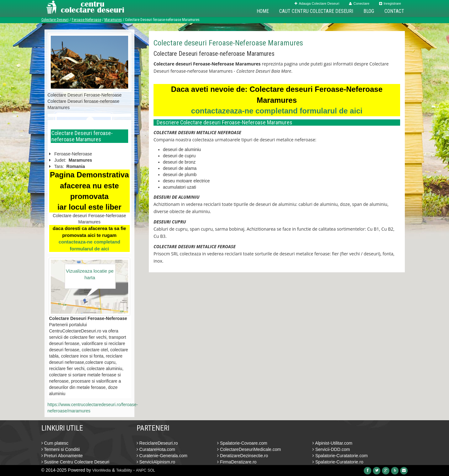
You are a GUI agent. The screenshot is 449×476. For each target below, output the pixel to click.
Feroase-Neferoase (86, 20)
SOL (151, 470)
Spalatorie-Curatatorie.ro (338, 462)
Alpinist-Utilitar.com (332, 443)
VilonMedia (101, 470)
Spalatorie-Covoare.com (242, 443)
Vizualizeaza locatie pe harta (90, 274)
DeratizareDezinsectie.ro (243, 456)
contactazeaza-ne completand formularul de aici (277, 111)
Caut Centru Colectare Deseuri (316, 11)
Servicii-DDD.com (331, 449)
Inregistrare (390, 3)
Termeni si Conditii (61, 449)
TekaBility (124, 470)
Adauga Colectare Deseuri (317, 3)
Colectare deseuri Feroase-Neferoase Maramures (228, 43)
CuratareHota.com (156, 449)
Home (263, 11)
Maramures (113, 20)
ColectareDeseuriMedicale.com (249, 449)
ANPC (141, 470)
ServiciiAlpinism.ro (156, 462)
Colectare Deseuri (55, 20)
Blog (369, 11)
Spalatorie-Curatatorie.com (340, 456)
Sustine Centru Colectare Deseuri (75, 462)
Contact (394, 11)
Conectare (359, 3)
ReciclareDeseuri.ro (157, 443)
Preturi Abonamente (62, 456)
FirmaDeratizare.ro (237, 462)
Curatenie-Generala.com (162, 456)
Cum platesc (55, 443)
